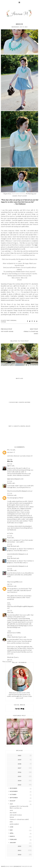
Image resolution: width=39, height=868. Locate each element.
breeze (12, 817)
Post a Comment (8, 662)
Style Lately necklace (18, 194)
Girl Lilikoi (10, 570)
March (12, 836)
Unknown (10, 495)
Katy (12, 251)
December (13, 788)
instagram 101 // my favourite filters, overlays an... (19, 807)
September (14, 798)
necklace (17, 292)
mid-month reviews (16, 815)
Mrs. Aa (10, 450)
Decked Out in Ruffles (14, 633)
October (13, 794)
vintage (3, 322)
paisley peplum (14, 824)
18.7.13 (10, 584)
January (13, 843)
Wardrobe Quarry (13, 657)
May (11, 830)
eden (11, 822)
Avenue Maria (9, 866)
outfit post (6, 320)
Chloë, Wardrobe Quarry (15, 637)
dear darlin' (13, 813)
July (11, 804)
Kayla (9, 538)
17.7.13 (10, 464)
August (13, 801)
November (14, 791)
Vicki (9, 612)
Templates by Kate (27, 866)
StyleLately (31, 286)
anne (11, 810)
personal (14, 320)
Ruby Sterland (12, 546)
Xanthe (9, 483)
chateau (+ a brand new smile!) (31, 332)
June (12, 827)
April (12, 833)
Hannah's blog (15, 255)
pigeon (9, 466)
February (13, 839)
